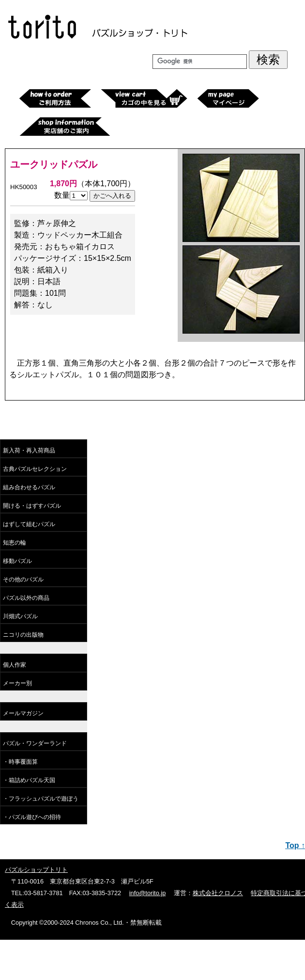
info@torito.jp (148, 893)
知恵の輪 (15, 543)
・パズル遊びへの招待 (32, 817)
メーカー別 (17, 683)
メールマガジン (23, 713)
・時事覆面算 (20, 762)
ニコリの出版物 (23, 635)
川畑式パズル (20, 616)
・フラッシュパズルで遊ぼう (41, 799)
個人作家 (15, 665)
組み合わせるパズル (29, 487)
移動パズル (17, 561)
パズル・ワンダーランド (35, 743)
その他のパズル (23, 579)
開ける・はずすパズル (32, 506)
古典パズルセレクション (35, 469)
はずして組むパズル (29, 524)
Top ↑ (295, 845)
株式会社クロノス (218, 893)
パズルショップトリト (36, 870)
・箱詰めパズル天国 (29, 780)
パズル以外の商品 (26, 598)
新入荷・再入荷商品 (29, 450)
